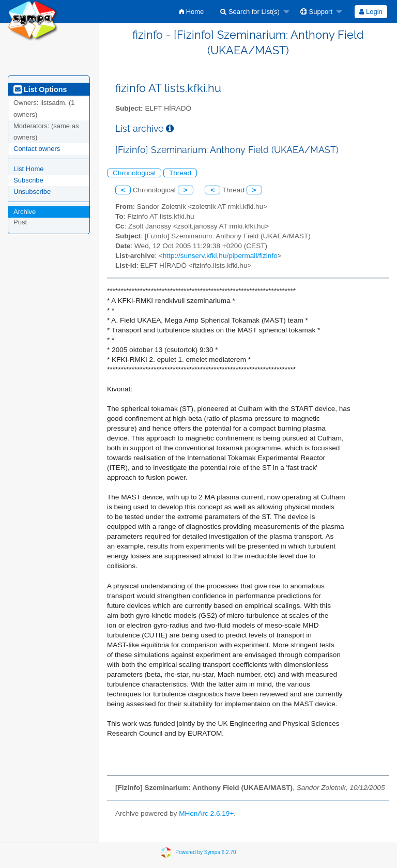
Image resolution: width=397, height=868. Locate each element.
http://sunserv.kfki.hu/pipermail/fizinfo (220, 256)
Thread (180, 173)
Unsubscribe (32, 192)
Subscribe (28, 180)
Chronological (134, 173)
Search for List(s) (250, 12)
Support (316, 12)
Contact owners (37, 149)
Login (371, 12)
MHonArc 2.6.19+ (206, 813)
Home (192, 12)
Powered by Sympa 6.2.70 (205, 852)
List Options (40, 89)
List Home (29, 169)
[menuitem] (192, 12)
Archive (25, 212)
